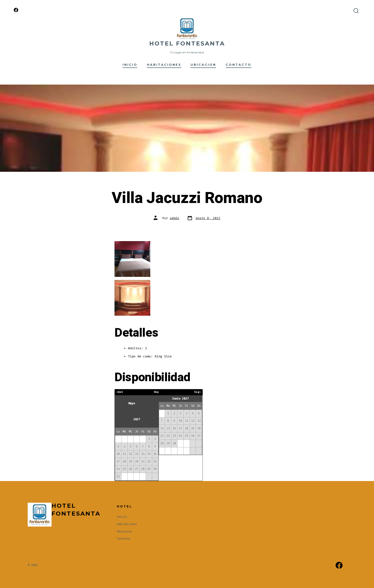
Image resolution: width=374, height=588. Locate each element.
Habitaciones (164, 65)
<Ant (120, 392)
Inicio (130, 65)
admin (175, 218)
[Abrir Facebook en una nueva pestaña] (16, 10)
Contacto (239, 65)
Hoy (156, 392)
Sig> (197, 392)
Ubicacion (203, 65)
